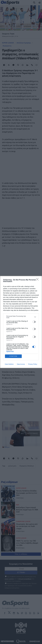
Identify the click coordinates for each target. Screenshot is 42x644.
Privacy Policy (33, 364)
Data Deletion (9, 364)
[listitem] (21, 317)
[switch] (34, 322)
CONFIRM (13, 356)
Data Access (21, 364)
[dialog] (21, 322)
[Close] (38, 280)
